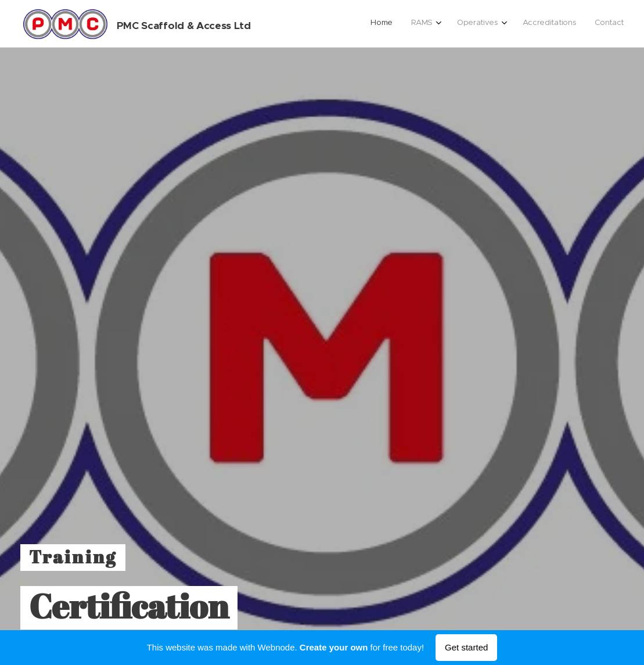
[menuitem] (541, 24)
